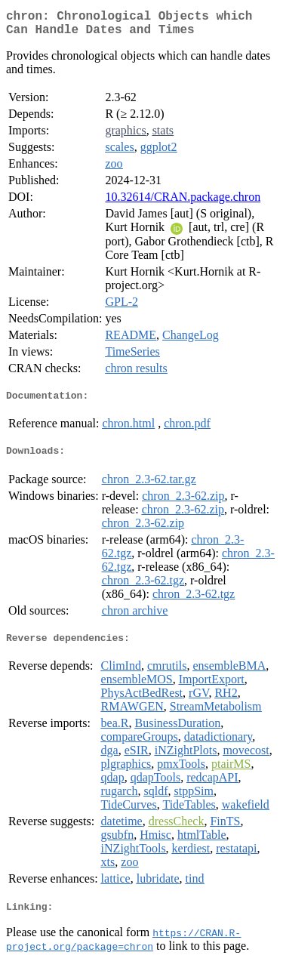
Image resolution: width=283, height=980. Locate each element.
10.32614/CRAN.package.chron (183, 203)
